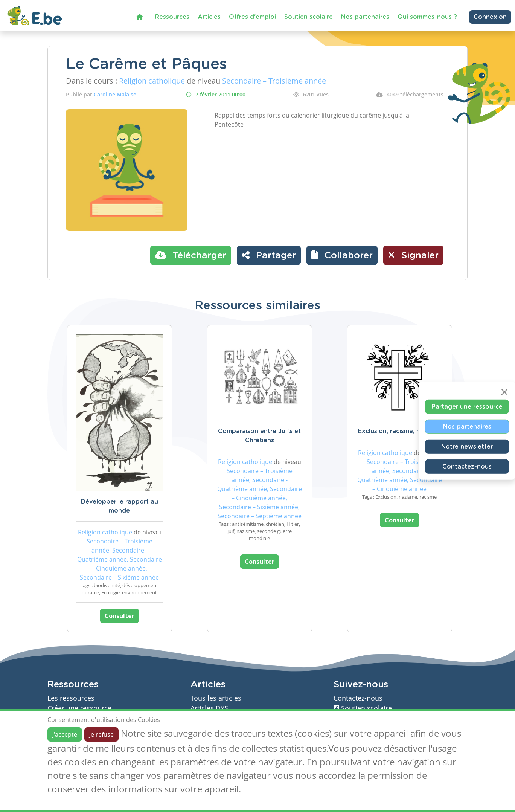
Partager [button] (269, 255)
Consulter (120, 616)
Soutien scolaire (309, 17)
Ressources (172, 17)
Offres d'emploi (252, 17)
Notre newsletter (467, 447)
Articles (209, 17)
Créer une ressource (79, 708)
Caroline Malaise (115, 94)
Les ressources (71, 698)
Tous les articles (216, 698)
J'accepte (65, 734)
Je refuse (101, 734)
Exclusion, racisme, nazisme (399, 431)
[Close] (504, 392)
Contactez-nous (467, 467)
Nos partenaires (365, 17)
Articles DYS (209, 708)
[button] (342, 255)
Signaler (413, 255)
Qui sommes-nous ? (427, 17)
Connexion (490, 17)
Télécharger (191, 255)
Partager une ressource (467, 407)
